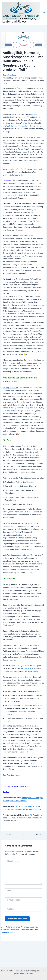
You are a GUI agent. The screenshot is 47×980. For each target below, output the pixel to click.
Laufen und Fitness (15, 22)
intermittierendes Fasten (12, 535)
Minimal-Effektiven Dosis (32, 555)
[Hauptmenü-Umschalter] (44, 13)
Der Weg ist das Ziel (10, 388)
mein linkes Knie (27, 668)
